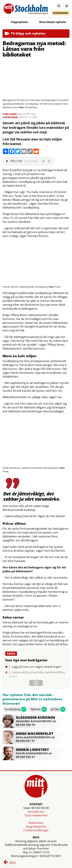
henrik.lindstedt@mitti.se (34, 753)
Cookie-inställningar (36, 830)
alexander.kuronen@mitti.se (36, 721)
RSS (10, 863)
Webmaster (36, 823)
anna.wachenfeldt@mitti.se (35, 737)
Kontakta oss (36, 812)
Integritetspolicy (36, 827)
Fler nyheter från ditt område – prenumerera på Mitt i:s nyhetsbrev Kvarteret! (33, 699)
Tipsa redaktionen (36, 815)
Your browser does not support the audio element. (28, 161)
